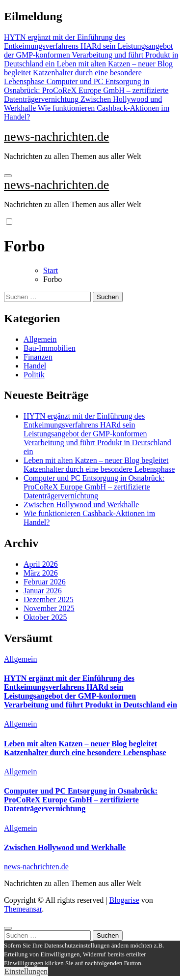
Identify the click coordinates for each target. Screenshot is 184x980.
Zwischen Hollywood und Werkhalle (81, 505)
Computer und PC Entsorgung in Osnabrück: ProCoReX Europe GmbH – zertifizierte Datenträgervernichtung (94, 487)
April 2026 (41, 564)
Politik (34, 375)
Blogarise (124, 900)
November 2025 (49, 608)
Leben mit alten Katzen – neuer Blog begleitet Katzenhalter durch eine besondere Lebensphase (99, 465)
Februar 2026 (45, 582)
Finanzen (38, 357)
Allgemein (40, 339)
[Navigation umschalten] (8, 176)
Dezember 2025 (49, 599)
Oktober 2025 (45, 617)
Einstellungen (26, 971)
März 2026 (41, 573)
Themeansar (23, 909)
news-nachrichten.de (56, 137)
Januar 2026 (43, 591)
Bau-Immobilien (50, 348)
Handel (35, 366)
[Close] (8, 928)
